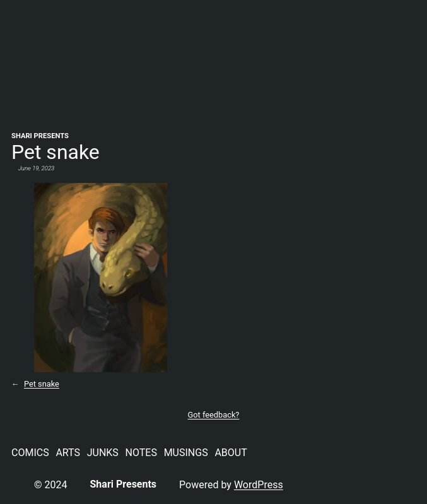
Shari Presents (40, 136)
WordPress (259, 485)
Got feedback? (214, 415)
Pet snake (42, 384)
